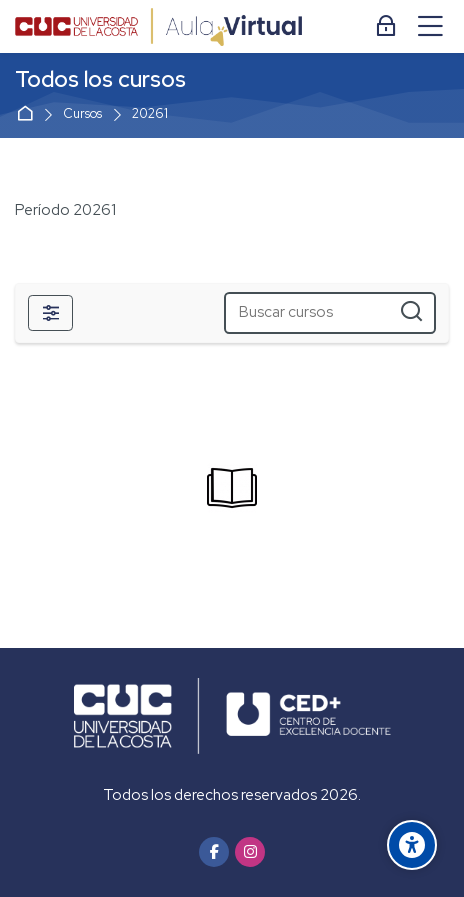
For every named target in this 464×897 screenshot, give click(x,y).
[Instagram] (250, 852)
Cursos (82, 114)
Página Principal (28, 114)
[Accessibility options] (412, 845)
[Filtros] (50, 313)
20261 (150, 114)
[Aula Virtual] (158, 27)
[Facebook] (214, 852)
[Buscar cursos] (411, 312)
